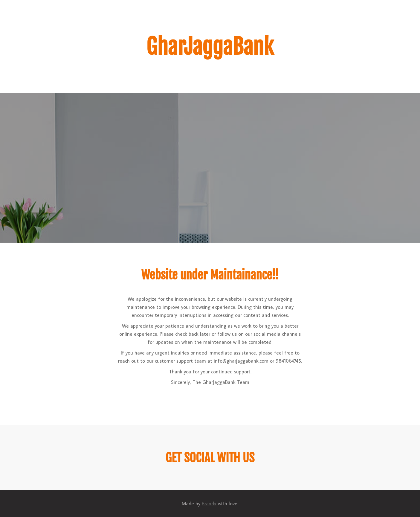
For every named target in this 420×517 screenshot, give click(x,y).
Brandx (209, 504)
